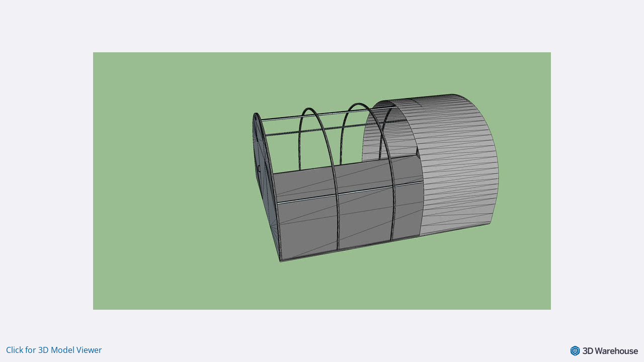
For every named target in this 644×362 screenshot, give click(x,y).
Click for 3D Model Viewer (54, 350)
